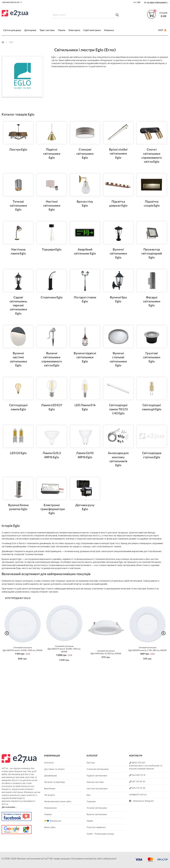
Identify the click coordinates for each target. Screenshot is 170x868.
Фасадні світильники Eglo (152, 301)
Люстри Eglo (18, 149)
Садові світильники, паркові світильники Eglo (18, 305)
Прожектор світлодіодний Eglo (152, 253)
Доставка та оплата (54, 769)
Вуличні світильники (97, 814)
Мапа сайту (50, 827)
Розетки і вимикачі (96, 827)
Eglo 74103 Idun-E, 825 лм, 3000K (106, 652)
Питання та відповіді (55, 782)
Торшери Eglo (52, 249)
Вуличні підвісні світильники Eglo (85, 357)
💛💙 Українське (53, 821)
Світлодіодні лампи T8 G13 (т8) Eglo (118, 409)
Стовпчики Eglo (52, 297)
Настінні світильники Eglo (52, 205)
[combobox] (85, 15)
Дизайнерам (50, 776)
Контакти (49, 763)
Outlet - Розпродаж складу (100, 834)
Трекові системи (95, 782)
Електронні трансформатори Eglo (53, 509)
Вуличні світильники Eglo (118, 253)
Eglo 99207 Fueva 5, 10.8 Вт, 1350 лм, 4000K (64, 649)
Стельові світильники (98, 769)
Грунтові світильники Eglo (152, 357)
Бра (89, 795)
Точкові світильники (97, 808)
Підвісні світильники (97, 776)
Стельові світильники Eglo (85, 153)
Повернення (50, 808)
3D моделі (49, 795)
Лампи (90, 821)
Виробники (50, 789)
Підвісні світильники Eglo (52, 153)
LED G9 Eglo (18, 453)
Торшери (91, 801)
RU (139, 2)
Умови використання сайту (58, 801)
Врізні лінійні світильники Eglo (118, 153)
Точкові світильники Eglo (18, 205)
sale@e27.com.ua (138, 794)
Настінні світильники (97, 789)
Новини (48, 814)
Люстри (91, 763)
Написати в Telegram (141, 801)
